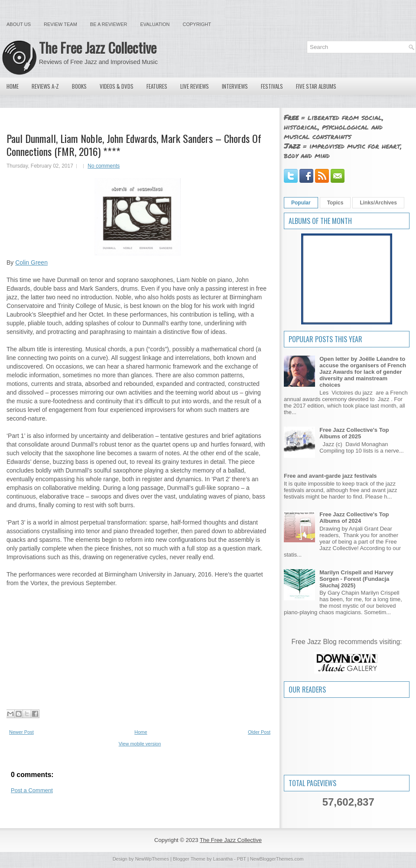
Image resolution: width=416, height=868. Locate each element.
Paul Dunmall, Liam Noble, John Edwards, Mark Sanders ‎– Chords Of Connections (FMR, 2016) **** (134, 145)
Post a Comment (32, 790)
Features (157, 86)
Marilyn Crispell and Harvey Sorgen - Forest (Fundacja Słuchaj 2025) (356, 579)
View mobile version (140, 744)
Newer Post (21, 732)
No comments (104, 166)
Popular (301, 203)
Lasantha (223, 859)
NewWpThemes (152, 859)
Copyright (197, 24)
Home (13, 86)
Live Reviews (195, 86)
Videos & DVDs (117, 86)
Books (79, 86)
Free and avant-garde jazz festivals (330, 476)
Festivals (272, 86)
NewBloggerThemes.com (277, 859)
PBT (242, 859)
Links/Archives (378, 203)
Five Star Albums (316, 86)
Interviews (235, 86)
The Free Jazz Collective (98, 47)
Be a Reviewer (109, 24)
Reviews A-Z (45, 86)
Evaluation (155, 24)
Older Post (259, 732)
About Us (19, 24)
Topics (335, 203)
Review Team (60, 24)
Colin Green (31, 262)
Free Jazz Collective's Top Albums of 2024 (354, 518)
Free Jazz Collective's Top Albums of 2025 (354, 433)
